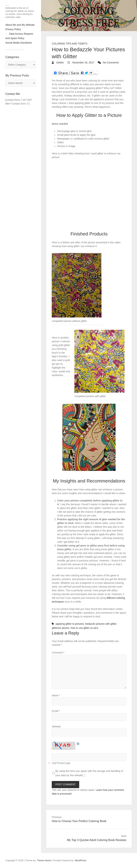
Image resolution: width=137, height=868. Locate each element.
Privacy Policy (13, 29)
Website (56, 727)
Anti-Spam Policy (15, 38)
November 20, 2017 (83, 63)
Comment (58, 653)
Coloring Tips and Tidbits (69, 44)
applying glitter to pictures (70, 624)
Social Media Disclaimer (19, 43)
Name (56, 695)
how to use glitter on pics (84, 628)
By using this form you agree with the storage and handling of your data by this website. (89, 773)
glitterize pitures (60, 628)
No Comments (111, 63)
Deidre (60, 63)
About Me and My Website (20, 25)
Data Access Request (21, 34)
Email (56, 711)
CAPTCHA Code (61, 763)
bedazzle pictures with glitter (101, 624)
